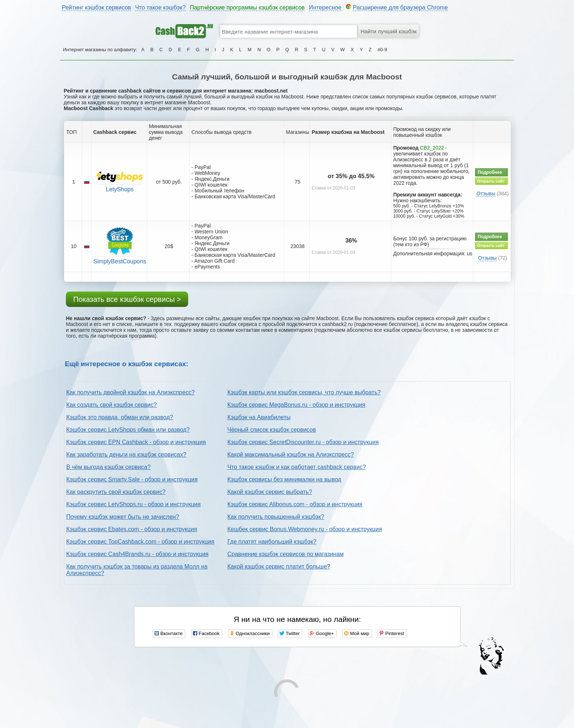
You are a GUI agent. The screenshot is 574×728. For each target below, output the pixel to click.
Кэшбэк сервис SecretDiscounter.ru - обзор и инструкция (303, 442)
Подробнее (490, 172)
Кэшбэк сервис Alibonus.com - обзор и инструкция (295, 504)
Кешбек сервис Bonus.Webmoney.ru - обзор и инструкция (305, 529)
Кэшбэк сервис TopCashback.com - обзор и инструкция (140, 542)
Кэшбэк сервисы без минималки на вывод (284, 479)
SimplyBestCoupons (120, 261)
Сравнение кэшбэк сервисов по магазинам (286, 554)
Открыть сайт (491, 181)
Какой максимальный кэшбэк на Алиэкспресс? (291, 455)
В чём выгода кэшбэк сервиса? (108, 467)
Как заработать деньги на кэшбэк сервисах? (126, 455)
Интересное (325, 7)
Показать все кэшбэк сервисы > (127, 299)
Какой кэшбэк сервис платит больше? (279, 566)
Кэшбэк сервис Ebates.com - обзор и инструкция (132, 529)
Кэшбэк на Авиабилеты (259, 417)
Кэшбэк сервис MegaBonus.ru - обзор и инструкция (296, 405)
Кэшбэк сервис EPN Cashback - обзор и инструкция (136, 442)
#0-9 (382, 50)
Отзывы (486, 194)
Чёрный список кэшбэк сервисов (272, 430)
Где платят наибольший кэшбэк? (272, 542)
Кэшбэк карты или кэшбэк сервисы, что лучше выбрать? (304, 392)
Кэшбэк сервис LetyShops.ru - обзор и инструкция (133, 504)
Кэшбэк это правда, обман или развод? (120, 417)
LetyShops (120, 189)
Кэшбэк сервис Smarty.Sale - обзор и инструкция (132, 479)
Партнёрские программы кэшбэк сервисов (247, 7)
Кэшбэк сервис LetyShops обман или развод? (128, 430)
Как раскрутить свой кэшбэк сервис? (116, 492)
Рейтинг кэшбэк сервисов (96, 7)
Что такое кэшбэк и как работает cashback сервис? (297, 467)
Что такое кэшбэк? (160, 7)
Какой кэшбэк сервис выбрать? (270, 492)
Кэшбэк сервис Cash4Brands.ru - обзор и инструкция (137, 554)
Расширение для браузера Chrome (400, 7)
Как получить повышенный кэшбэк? (276, 517)
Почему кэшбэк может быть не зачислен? (123, 517)
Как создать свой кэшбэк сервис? (111, 405)
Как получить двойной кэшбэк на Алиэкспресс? (131, 392)
